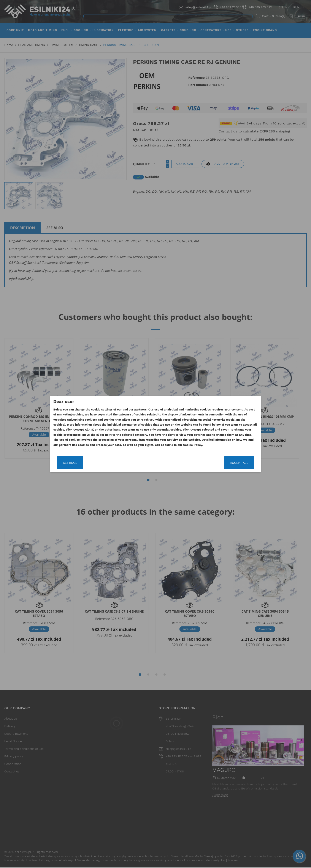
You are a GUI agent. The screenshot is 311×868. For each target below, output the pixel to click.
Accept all (239, 463)
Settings (70, 463)
